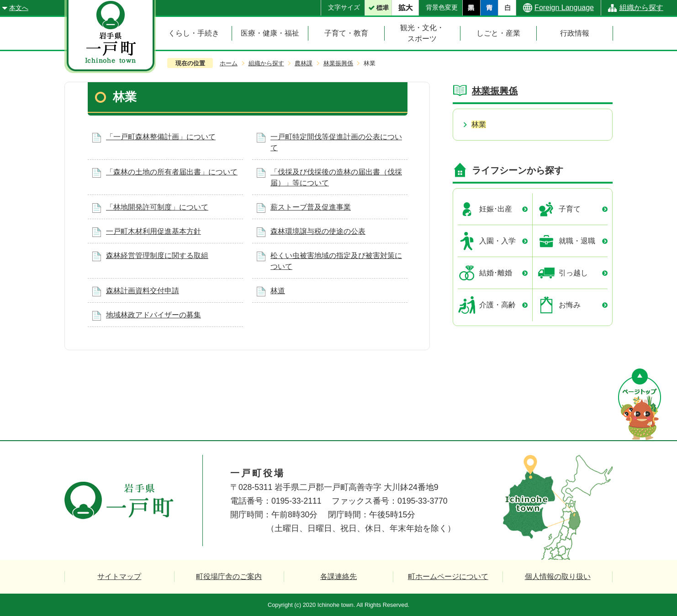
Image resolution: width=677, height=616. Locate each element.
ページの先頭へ (640, 404)
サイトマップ (119, 577)
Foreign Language (564, 8)
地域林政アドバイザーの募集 (153, 315)
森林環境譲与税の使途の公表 (318, 231)
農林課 (304, 63)
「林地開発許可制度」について (157, 207)
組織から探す (641, 8)
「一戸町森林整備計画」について (161, 137)
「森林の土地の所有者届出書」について (172, 172)
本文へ (19, 8)
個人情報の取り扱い (558, 577)
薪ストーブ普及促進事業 (311, 207)
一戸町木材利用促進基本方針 (153, 231)
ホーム (229, 63)
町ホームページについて (448, 577)
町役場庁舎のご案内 (229, 577)
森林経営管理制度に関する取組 (157, 255)
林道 (278, 291)
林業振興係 (338, 63)
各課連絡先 (338, 577)
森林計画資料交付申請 (143, 291)
